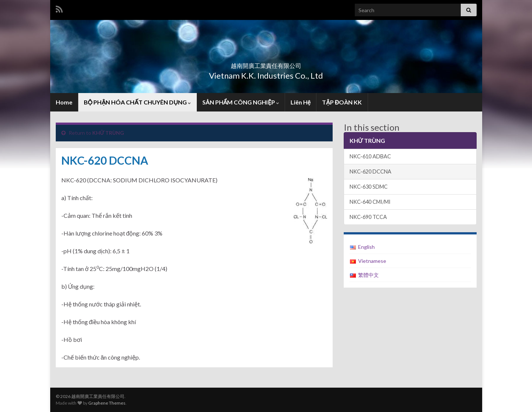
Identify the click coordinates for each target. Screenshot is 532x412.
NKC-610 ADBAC (370, 156)
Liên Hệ (301, 102)
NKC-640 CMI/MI (370, 202)
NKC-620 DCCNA (370, 171)
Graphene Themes (107, 403)
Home (64, 102)
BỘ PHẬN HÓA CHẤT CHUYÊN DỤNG (137, 102)
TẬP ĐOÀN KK (342, 102)
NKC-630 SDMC (369, 187)
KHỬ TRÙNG (108, 133)
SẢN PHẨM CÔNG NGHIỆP (241, 102)
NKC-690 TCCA (368, 217)
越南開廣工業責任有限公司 (266, 63)
